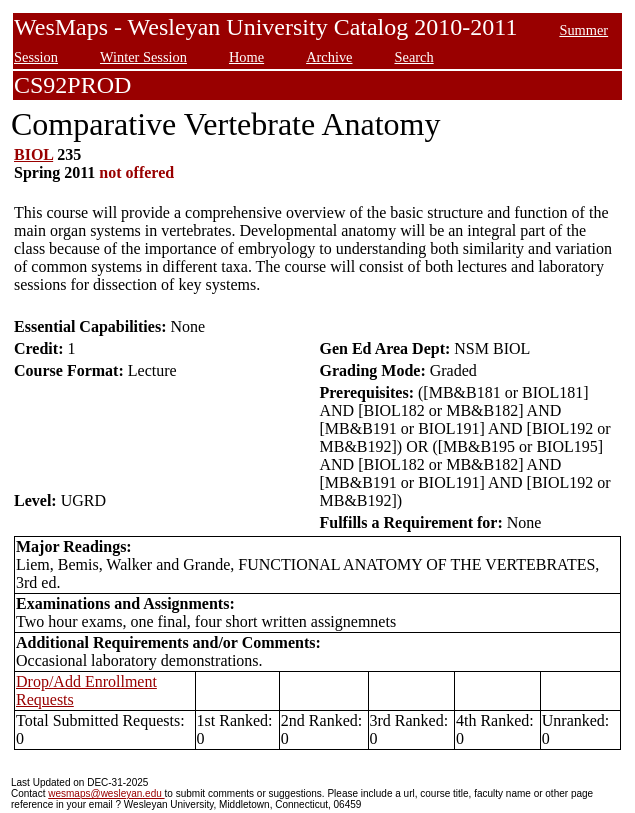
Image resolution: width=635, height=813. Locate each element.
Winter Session (143, 57)
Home (246, 57)
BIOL (33, 154)
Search (413, 57)
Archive (329, 57)
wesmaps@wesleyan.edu (106, 793)
